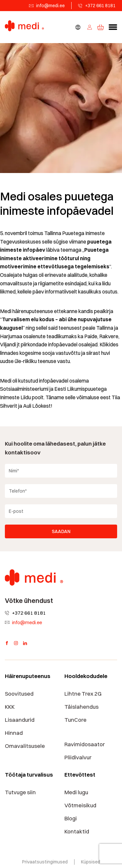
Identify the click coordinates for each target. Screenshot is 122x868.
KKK (10, 707)
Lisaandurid (20, 720)
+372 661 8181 (100, 6)
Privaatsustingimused (45, 862)
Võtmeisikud (80, 805)
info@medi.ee (50, 6)
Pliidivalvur (78, 757)
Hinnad (14, 733)
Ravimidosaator (85, 744)
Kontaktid (77, 831)
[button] (113, 27)
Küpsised (91, 862)
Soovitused (19, 694)
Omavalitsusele (25, 746)
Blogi (71, 818)
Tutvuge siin (20, 792)
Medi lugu (76, 792)
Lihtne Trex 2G (83, 694)
